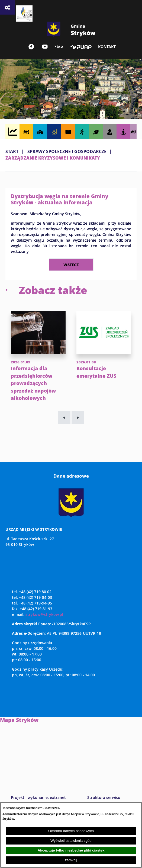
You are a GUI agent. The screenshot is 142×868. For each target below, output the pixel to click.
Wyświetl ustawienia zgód (71, 841)
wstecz (71, 265)
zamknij (71, 860)
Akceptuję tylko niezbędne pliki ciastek (71, 850)
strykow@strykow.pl (44, 629)
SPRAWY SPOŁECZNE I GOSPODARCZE (67, 151)
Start (12, 151)
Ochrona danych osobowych (71, 831)
